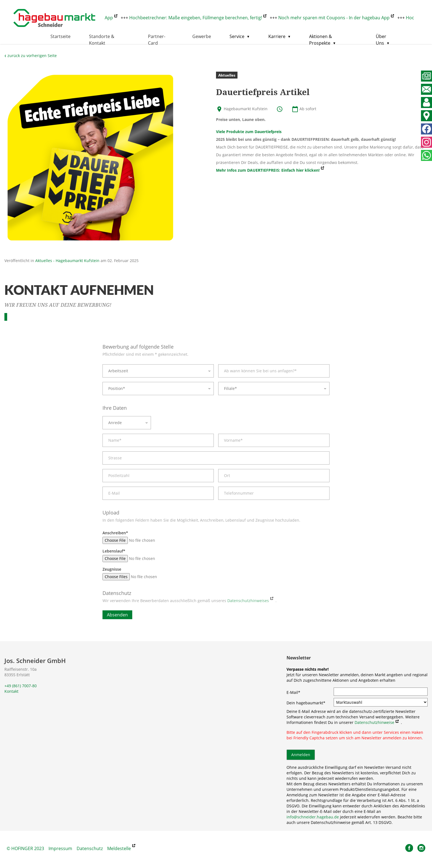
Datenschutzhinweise (374, 722)
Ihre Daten (115, 408)
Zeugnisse (112, 569)
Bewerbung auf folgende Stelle (138, 347)
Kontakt (11, 691)
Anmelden (301, 755)
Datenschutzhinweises (248, 601)
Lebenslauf (114, 551)
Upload (111, 513)
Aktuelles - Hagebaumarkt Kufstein (67, 261)
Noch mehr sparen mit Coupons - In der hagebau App (336, 18)
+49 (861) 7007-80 (21, 686)
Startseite (60, 36)
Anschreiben (115, 533)
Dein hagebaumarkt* (306, 703)
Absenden (117, 615)
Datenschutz (117, 593)
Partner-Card (157, 40)
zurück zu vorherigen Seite (31, 56)
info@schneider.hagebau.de (313, 817)
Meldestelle (119, 848)
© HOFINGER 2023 (25, 848)
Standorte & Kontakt (102, 40)
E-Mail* (293, 692)
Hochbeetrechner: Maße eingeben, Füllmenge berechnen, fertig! (198, 18)
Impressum (60, 848)
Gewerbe (202, 36)
